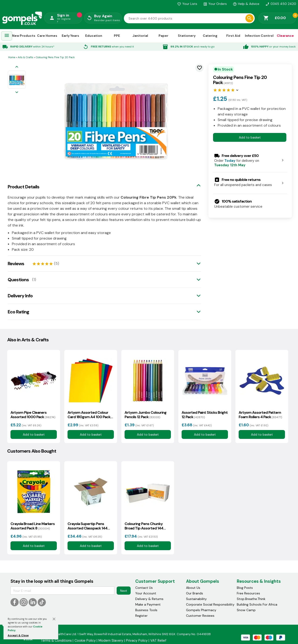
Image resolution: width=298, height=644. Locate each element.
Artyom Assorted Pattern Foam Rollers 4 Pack (260, 415)
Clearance (285, 36)
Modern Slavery (111, 641)
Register (141, 616)
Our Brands (195, 593)
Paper (163, 36)
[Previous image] (17, 67)
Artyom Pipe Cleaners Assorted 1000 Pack (33, 415)
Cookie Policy (85, 641)
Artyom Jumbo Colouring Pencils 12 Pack (146, 415)
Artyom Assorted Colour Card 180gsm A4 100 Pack (89, 415)
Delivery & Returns (149, 599)
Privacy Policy (137, 641)
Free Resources (248, 593)
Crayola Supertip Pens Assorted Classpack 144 (87, 526)
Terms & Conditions (56, 641)
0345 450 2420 (281, 4)
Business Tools (146, 610)
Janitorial (140, 36)
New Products (24, 36)
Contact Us (144, 588)
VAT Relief (158, 641)
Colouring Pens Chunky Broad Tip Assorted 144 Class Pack (144, 526)
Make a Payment (148, 604)
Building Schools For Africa (257, 604)
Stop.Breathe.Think (251, 599)
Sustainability (196, 599)
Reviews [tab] (16, 264)
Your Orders (215, 4)
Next (124, 591)
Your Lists (187, 4)
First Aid (233, 36)
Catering (210, 36)
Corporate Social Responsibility (210, 604)
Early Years (70, 36)
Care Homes (47, 36)
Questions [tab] (18, 280)
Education (94, 36)
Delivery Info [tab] (20, 296)
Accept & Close (18, 635)
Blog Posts (245, 588)
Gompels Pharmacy (201, 610)
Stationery (187, 36)
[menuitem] (7, 36)
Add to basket (250, 137)
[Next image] (17, 93)
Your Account (146, 593)
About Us (193, 588)
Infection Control (259, 36)
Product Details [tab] (24, 187)
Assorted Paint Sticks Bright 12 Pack (205, 415)
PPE (117, 36)
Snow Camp (246, 610)
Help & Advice (246, 4)
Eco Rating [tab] (18, 312)
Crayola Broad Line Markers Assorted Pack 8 (33, 526)
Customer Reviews (200, 616)
